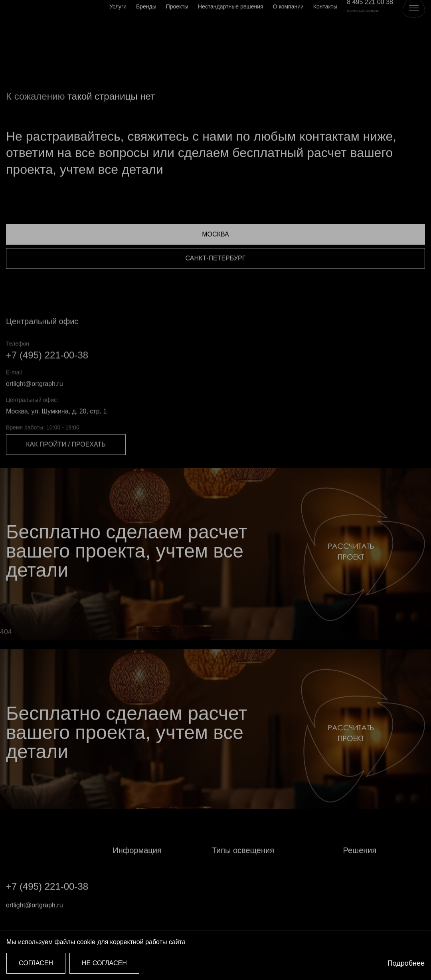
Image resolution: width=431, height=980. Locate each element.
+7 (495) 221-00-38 (47, 375)
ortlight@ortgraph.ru (35, 404)
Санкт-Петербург (216, 278)
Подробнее (406, 963)
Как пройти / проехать (66, 465)
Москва (215, 254)
